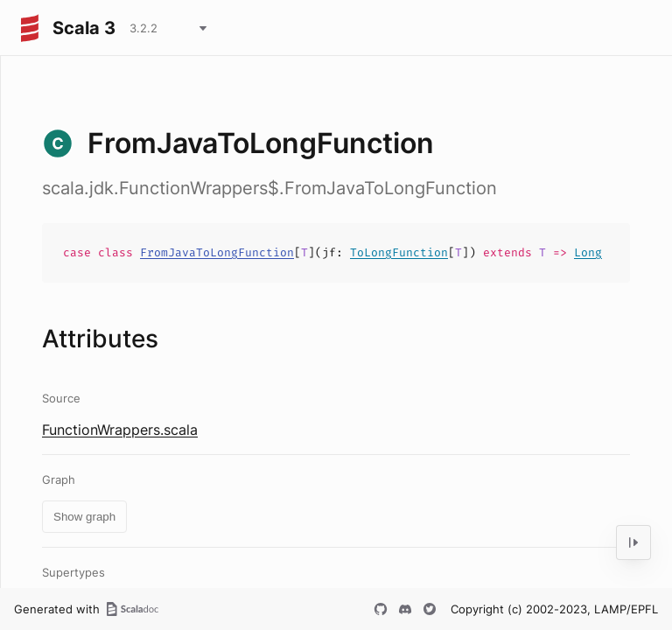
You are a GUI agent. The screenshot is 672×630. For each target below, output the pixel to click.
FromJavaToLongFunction (217, 252)
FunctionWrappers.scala (120, 430)
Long (588, 252)
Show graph (84, 517)
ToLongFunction (399, 252)
